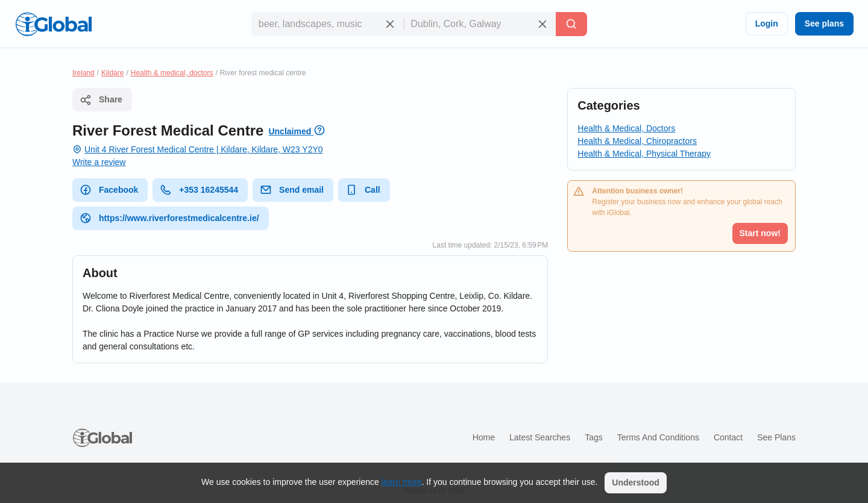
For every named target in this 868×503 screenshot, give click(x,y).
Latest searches (540, 437)
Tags (594, 437)
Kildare (112, 73)
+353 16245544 (199, 190)
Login (767, 23)
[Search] (571, 24)
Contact (728, 437)
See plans (824, 23)
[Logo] (54, 24)
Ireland (83, 73)
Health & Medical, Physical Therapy (644, 154)
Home (484, 437)
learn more (402, 482)
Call (363, 190)
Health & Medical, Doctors (626, 128)
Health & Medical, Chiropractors (637, 141)
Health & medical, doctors (172, 73)
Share (101, 100)
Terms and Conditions (658, 437)
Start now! (760, 233)
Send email (292, 190)
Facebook (109, 190)
